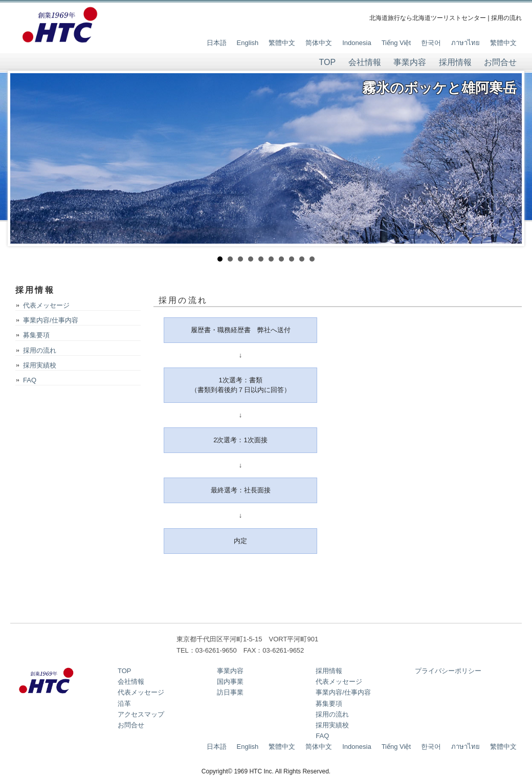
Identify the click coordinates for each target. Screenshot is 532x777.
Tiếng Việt (396, 43)
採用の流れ (40, 350)
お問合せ (500, 62)
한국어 (431, 43)
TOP (328, 62)
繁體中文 (282, 43)
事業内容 (410, 62)
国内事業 (230, 682)
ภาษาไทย (465, 43)
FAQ (30, 380)
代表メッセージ (46, 305)
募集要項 (36, 335)
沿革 (124, 704)
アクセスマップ (141, 714)
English (248, 43)
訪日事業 (230, 692)
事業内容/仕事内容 (51, 320)
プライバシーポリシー (448, 671)
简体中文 (319, 43)
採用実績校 (40, 365)
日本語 (217, 43)
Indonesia (357, 43)
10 (312, 259)
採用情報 (455, 62)
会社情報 (365, 62)
